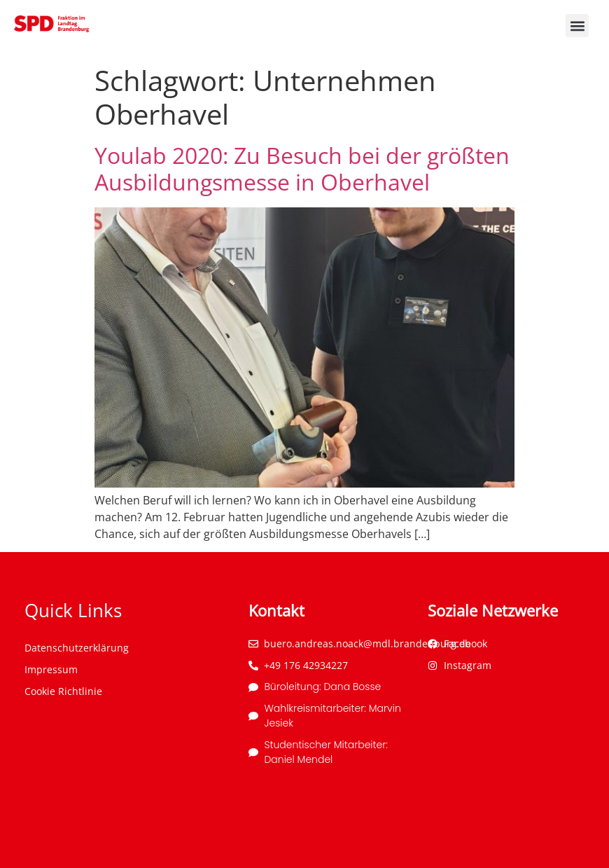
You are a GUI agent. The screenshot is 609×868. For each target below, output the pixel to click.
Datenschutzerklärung (77, 648)
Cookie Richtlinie (63, 691)
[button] (577, 26)
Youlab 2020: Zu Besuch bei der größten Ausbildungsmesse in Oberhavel (302, 168)
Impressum (51, 669)
